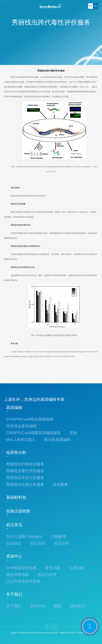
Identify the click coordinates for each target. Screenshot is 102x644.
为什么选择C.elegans (24, 537)
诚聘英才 (77, 606)
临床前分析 (16, 452)
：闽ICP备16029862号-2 (84, 633)
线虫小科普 (47, 575)
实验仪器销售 (18, 511)
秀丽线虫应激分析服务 (25, 484)
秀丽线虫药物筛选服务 (25, 464)
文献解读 (58, 537)
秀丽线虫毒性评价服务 (25, 471)
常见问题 (53, 568)
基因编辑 (14, 408)
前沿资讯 (14, 525)
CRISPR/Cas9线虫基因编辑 (30, 419)
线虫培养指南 (18, 575)
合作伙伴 (37, 606)
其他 (73, 433)
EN (91, 6)
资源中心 (14, 556)
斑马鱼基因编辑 (57, 440)
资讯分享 (61, 543)
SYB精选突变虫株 (21, 568)
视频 (57, 606)
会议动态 (14, 543)
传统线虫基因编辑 (21, 426)
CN (95, 6)
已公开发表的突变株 (23, 581)
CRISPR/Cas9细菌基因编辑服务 (34, 433)
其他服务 (60, 484)
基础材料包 (16, 497)
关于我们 (14, 594)
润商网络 (62, 633)
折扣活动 (37, 543)
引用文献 (76, 568)
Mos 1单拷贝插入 (21, 440)
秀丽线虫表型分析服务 (25, 478)
